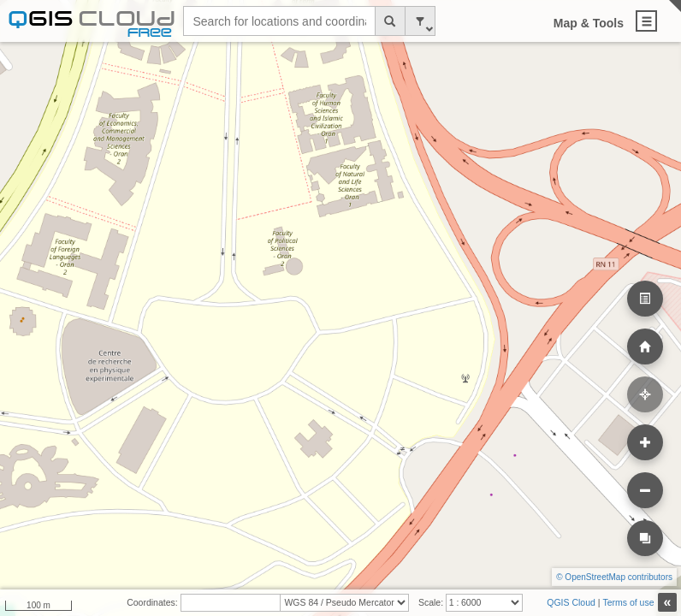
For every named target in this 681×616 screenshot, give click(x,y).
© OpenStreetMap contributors (614, 577)
